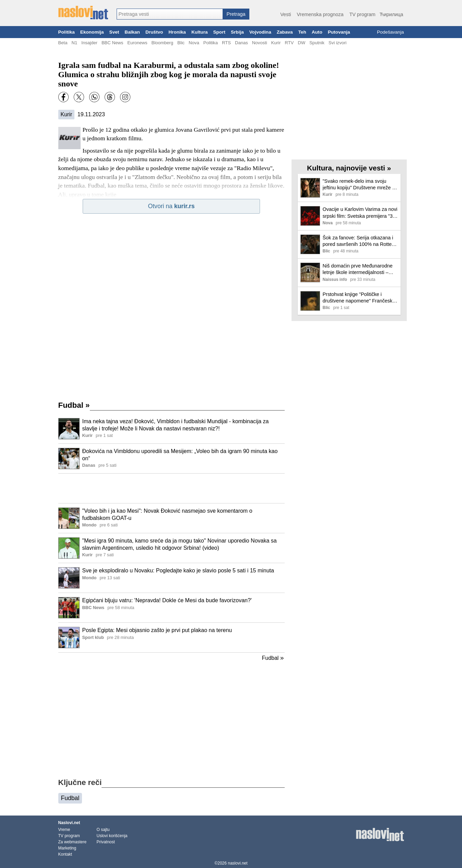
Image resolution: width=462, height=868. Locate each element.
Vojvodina (260, 32)
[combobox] (170, 14)
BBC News (112, 43)
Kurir (276, 43)
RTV (289, 43)
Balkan (132, 32)
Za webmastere (73, 842)
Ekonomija (92, 32)
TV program (362, 14)
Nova (194, 43)
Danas (241, 43)
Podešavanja (390, 32)
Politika (67, 32)
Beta (63, 43)
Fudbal (74, 405)
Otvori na (171, 206)
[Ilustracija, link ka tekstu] (69, 429)
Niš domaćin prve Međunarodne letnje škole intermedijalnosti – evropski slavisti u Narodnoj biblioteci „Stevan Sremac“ (358, 269)
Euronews (137, 43)
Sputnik (317, 43)
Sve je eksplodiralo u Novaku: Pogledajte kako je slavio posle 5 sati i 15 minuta (178, 570)
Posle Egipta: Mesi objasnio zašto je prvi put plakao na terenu (157, 630)
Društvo (154, 32)
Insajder (89, 43)
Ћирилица (391, 14)
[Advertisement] (171, 488)
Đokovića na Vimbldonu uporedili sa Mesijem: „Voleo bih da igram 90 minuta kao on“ (180, 455)
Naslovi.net (69, 823)
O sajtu (103, 830)
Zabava (285, 32)
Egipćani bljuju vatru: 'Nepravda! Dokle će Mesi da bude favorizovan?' (167, 600)
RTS (226, 43)
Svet (114, 32)
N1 (74, 43)
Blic (181, 43)
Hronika (177, 32)
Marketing (67, 848)
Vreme (64, 830)
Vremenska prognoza (320, 14)
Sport (219, 32)
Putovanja (339, 32)
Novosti (260, 43)
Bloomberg (162, 43)
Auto (317, 32)
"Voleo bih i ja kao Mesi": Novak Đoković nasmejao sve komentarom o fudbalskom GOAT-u (167, 514)
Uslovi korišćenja (112, 836)
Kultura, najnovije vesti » (349, 168)
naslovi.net (238, 863)
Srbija (237, 32)
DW (301, 43)
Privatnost (106, 842)
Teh (302, 32)
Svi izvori (337, 43)
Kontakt (65, 854)
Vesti (286, 14)
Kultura (200, 32)
